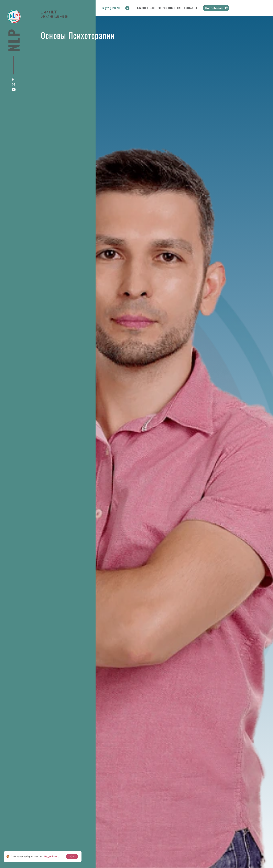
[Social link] (127, 9)
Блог (153, 8)
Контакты (190, 8)
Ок (72, 857)
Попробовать (214, 8)
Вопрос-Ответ (167, 8)
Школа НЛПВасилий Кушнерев (54, 14)
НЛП (180, 8)
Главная (143, 8)
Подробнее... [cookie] (52, 857)
